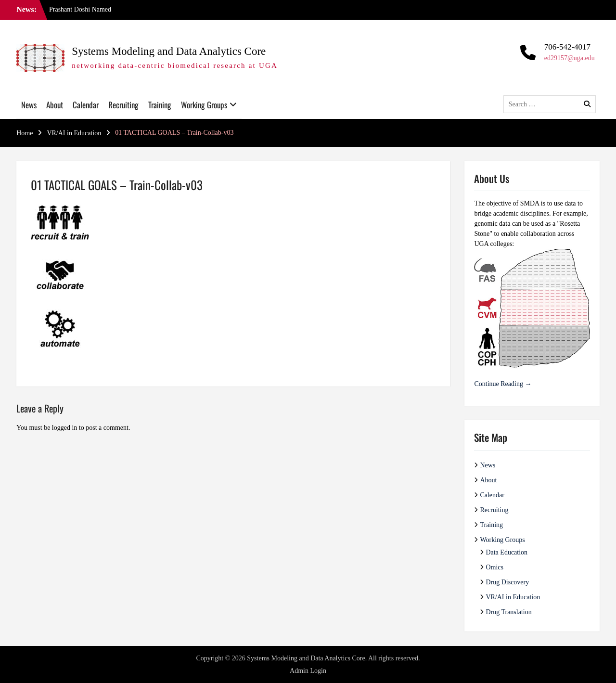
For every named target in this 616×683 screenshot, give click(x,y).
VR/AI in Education (513, 597)
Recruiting (123, 105)
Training (160, 105)
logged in (65, 428)
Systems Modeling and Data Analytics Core (169, 51)
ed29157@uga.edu (570, 58)
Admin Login (308, 671)
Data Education (507, 552)
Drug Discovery (507, 582)
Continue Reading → (503, 384)
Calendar (86, 105)
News (29, 105)
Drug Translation (508, 612)
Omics (494, 567)
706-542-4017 (567, 47)
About (55, 105)
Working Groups (204, 105)
